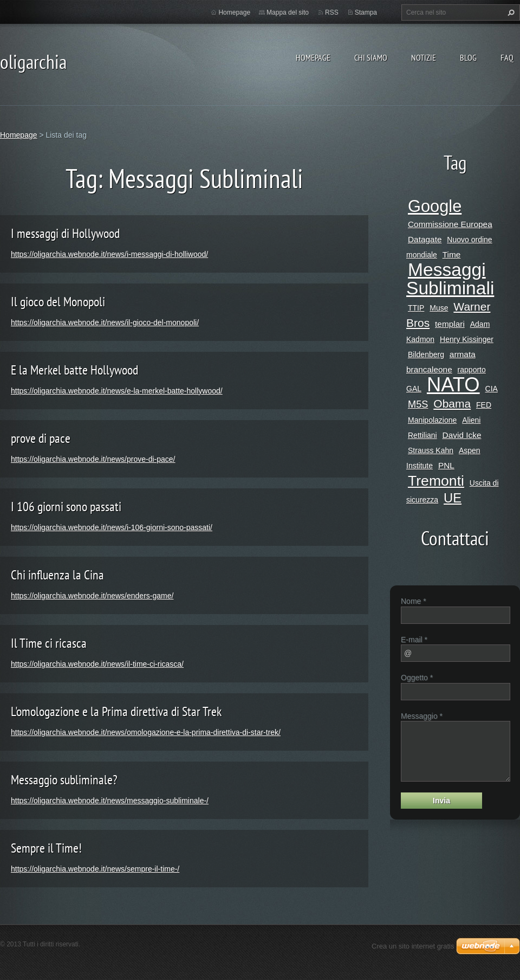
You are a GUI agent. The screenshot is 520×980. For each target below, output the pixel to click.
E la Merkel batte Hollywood (74, 370)
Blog (468, 57)
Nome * (414, 601)
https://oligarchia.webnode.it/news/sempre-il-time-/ (95, 869)
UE (453, 498)
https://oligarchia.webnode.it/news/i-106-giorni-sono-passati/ (112, 527)
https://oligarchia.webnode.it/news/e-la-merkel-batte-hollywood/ (117, 391)
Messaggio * (422, 716)
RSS (332, 12)
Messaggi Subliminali (450, 279)
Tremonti (436, 481)
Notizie (424, 57)
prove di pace (41, 438)
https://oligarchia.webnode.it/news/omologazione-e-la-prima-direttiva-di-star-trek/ (146, 732)
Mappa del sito (288, 12)
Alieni (471, 420)
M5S (418, 404)
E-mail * (414, 640)
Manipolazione (432, 420)
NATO (453, 385)
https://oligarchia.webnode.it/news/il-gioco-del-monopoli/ (105, 323)
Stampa (366, 12)
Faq (507, 57)
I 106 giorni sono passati (66, 507)
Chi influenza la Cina (57, 575)
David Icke (462, 435)
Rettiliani (422, 435)
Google (435, 206)
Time (452, 254)
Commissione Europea (450, 224)
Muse (439, 308)
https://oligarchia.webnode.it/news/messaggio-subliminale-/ (110, 801)
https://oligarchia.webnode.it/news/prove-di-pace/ (93, 459)
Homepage (313, 57)
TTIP (416, 308)
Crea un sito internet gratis (413, 946)
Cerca (510, 12)
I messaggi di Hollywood (65, 233)
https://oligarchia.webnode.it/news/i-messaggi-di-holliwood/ (109, 254)
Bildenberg (426, 354)
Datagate (425, 239)
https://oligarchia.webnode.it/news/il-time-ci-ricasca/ (97, 664)
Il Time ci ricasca (49, 643)
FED (484, 405)
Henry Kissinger (467, 339)
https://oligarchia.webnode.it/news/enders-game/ (92, 596)
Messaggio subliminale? (64, 780)
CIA (492, 389)
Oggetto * (417, 678)
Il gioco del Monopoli (58, 302)
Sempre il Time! (46, 848)
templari (450, 324)
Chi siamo (371, 57)
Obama (452, 404)
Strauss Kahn (431, 450)
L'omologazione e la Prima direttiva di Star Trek (116, 711)
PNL (446, 465)
